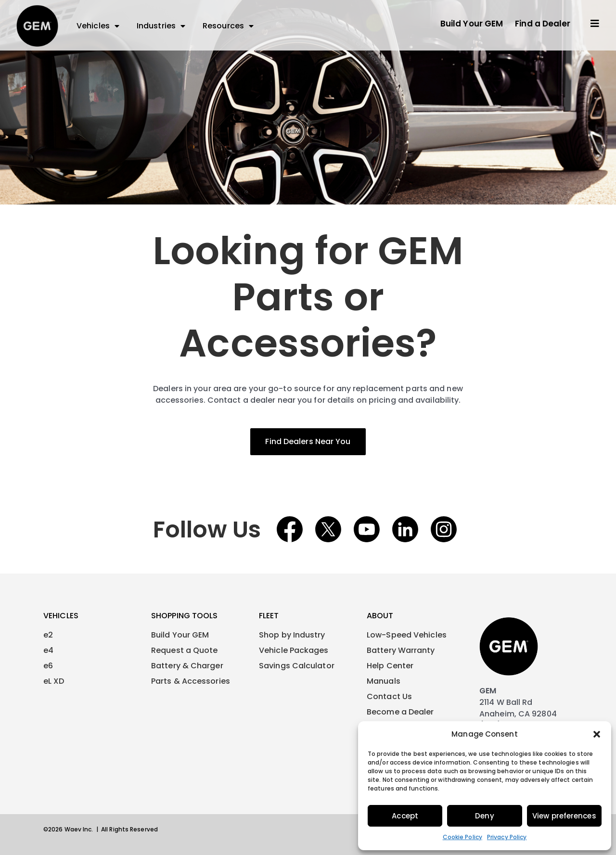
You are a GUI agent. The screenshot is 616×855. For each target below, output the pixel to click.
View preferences (564, 816)
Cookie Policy (462, 837)
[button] (597, 734)
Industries (161, 26)
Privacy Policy (507, 837)
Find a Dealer (543, 24)
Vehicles (98, 26)
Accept (405, 816)
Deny (484, 816)
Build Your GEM (472, 24)
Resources (228, 26)
